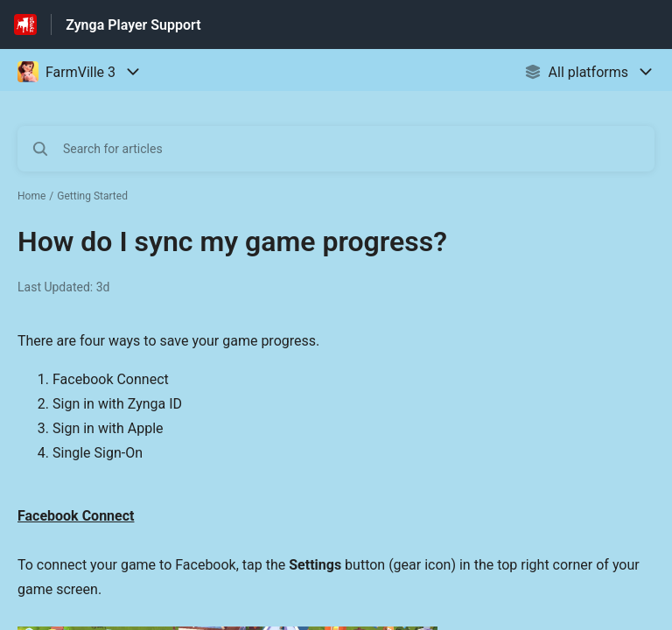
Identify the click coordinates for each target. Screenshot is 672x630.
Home (31, 196)
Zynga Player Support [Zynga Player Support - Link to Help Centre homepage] (133, 25)
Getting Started (92, 196)
